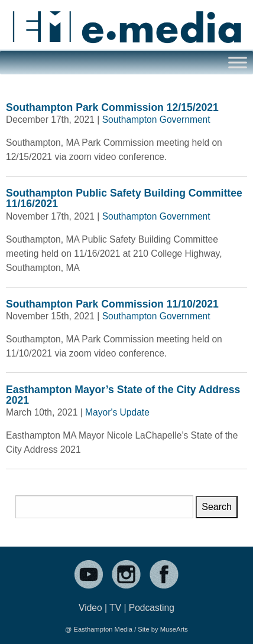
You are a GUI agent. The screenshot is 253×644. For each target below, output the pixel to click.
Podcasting (152, 608)
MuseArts (174, 629)
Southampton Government (156, 120)
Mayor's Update (117, 412)
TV (115, 608)
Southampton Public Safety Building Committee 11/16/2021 (124, 198)
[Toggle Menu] (238, 62)
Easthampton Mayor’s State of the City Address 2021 (123, 395)
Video (90, 608)
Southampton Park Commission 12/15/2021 (112, 107)
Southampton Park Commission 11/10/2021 (112, 304)
